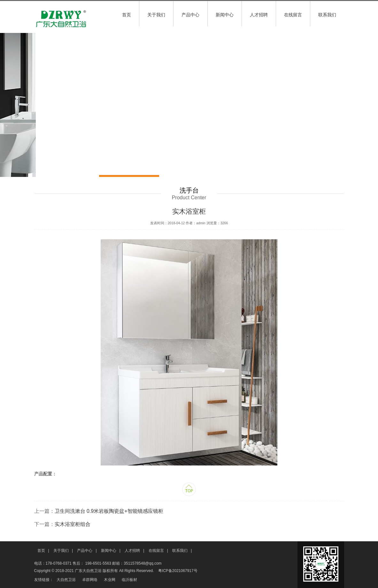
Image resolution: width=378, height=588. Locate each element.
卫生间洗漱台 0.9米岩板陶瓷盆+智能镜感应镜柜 (109, 511)
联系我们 (327, 15)
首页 (127, 15)
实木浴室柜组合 (73, 524)
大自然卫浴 (66, 580)
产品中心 (190, 15)
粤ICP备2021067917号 (178, 571)
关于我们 (156, 15)
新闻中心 (225, 15)
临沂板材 (129, 580)
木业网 (110, 580)
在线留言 (293, 15)
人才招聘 (259, 15)
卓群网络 (90, 580)
